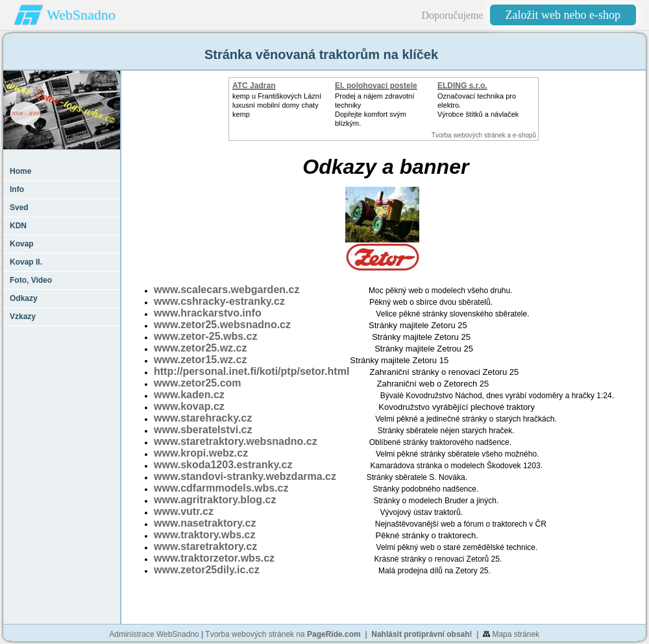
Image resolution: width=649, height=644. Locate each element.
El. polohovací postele (376, 86)
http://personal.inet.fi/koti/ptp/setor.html (251, 371)
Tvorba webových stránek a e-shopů (484, 135)
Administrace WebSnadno (154, 634)
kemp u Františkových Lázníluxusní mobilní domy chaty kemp (277, 105)
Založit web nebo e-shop (563, 15)
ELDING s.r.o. (462, 86)
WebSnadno (81, 15)
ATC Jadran (254, 86)
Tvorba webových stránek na (283, 634)
